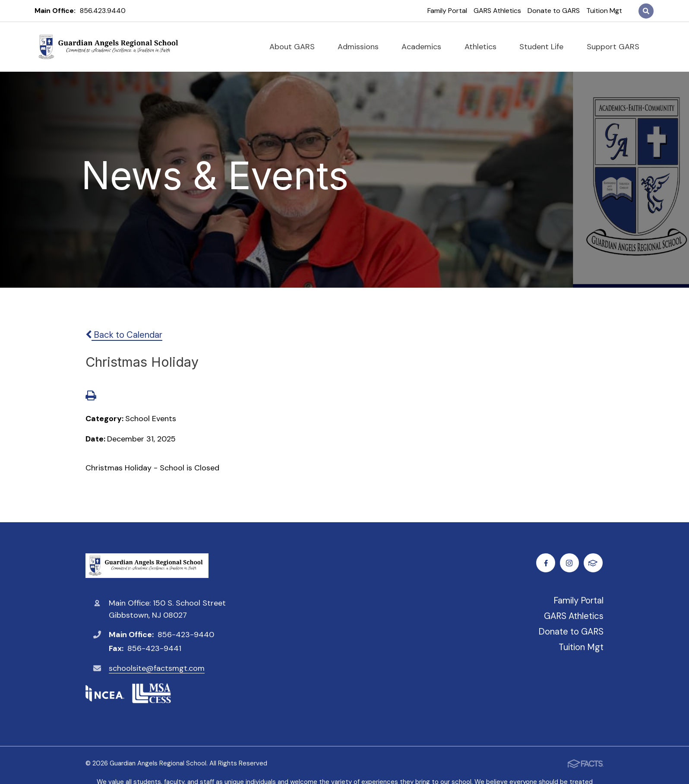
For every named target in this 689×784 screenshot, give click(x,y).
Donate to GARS (554, 11)
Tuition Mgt (604, 11)
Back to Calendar (124, 335)
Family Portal (447, 11)
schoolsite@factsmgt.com (157, 668)
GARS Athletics (497, 11)
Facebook (547, 563)
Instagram (570, 563)
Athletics (484, 47)
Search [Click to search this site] (646, 11)
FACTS (594, 563)
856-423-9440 (186, 635)
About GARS (296, 47)
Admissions (362, 47)
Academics (425, 47)
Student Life (545, 47)
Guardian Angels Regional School (147, 566)
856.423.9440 (103, 11)
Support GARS (617, 47)
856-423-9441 (154, 648)
